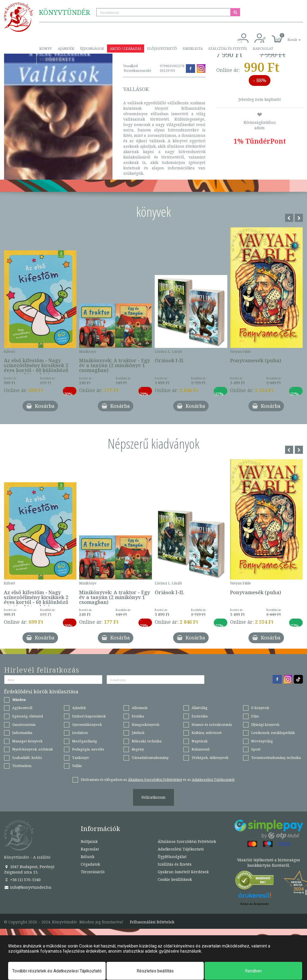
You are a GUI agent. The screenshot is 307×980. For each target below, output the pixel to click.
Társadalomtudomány (150, 758)
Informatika (22, 733)
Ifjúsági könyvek (265, 725)
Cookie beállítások (175, 879)
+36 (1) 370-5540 (22, 880)
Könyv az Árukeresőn (255, 904)
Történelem (22, 766)
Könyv (46, 48)
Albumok (140, 708)
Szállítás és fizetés (228, 48)
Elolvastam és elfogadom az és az (158, 780)
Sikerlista (193, 48)
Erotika (138, 716)
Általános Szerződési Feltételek (187, 841)
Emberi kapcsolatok (89, 716)
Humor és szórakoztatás (212, 725)
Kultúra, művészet (207, 733)
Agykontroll (22, 708)
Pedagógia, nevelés (88, 749)
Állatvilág (200, 708)
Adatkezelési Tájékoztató (181, 849)
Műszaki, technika (147, 741)
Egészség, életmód (28, 716)
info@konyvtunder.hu (28, 887)
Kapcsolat (263, 48)
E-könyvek (260, 708)
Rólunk (88, 857)
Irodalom (80, 733)
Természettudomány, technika (276, 758)
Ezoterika (200, 716)
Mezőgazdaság (85, 741)
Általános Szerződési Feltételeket (155, 780)
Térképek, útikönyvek (210, 758)
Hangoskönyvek (146, 725)
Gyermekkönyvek (87, 725)
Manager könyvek (27, 741)
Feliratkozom (153, 797)
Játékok (138, 733)
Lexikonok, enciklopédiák (273, 733)
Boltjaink (89, 841)
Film (255, 716)
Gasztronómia (24, 725)
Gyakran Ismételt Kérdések (183, 872)
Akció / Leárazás (126, 48)
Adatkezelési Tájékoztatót (213, 780)
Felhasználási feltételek (152, 922)
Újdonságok (92, 48)
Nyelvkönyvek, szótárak (33, 749)
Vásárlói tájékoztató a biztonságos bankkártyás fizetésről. (269, 863)
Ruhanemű (201, 749)
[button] (288, 37)
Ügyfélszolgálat (172, 857)
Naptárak (200, 741)
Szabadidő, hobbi (27, 758)
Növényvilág (262, 741)
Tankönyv (81, 758)
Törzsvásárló (53, 59)
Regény (138, 749)
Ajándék (66, 48)
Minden (19, 700)
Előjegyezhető (162, 48)
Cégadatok (90, 864)
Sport (256, 749)
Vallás (77, 766)
